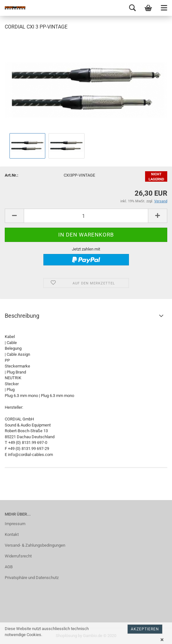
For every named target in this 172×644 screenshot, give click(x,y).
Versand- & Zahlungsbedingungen (35, 545)
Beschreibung (22, 316)
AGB (9, 567)
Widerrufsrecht (18, 556)
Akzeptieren (145, 629)
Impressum (15, 524)
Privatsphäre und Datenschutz (32, 578)
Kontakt (12, 534)
